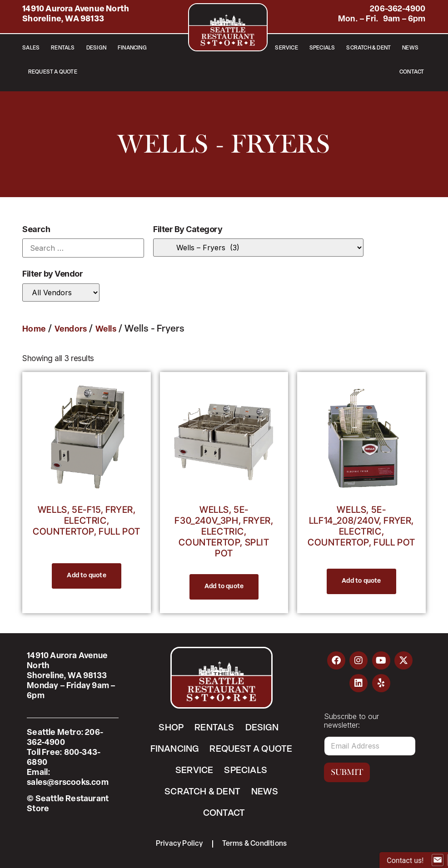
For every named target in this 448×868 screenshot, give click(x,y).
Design (96, 48)
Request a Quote (53, 72)
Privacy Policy (179, 844)
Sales (31, 48)
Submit (347, 772)
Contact (412, 72)
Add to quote (86, 576)
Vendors (71, 330)
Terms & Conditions (255, 844)
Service (286, 48)
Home (34, 330)
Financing (132, 48)
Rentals (63, 48)
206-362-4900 (398, 9)
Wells (106, 330)
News (410, 48)
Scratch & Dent (368, 48)
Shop (171, 728)
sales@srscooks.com (68, 783)
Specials (322, 48)
